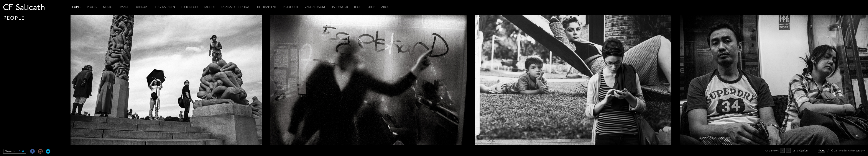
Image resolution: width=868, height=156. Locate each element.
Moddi (210, 7)
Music (108, 7)
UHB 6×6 (142, 7)
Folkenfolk (190, 7)
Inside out (291, 7)
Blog (358, 7)
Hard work (339, 7)
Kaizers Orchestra (235, 7)
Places (92, 7)
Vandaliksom (315, 7)
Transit (124, 7)
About (386, 7)
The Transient (266, 7)
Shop (371, 7)
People (76, 7)
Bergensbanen (164, 7)
